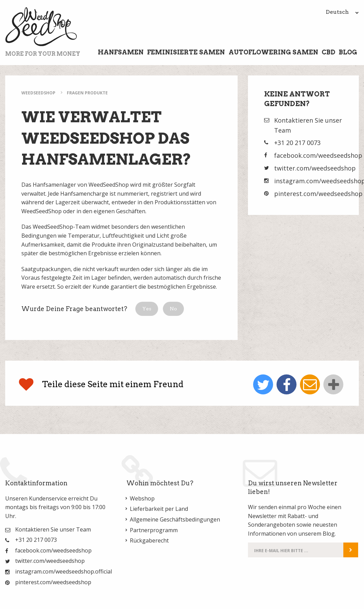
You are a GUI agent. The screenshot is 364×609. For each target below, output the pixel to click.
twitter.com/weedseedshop (315, 168)
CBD (329, 52)
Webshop (142, 498)
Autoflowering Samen (273, 52)
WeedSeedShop (38, 93)
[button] (147, 309)
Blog (348, 52)
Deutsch (342, 12)
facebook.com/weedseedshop (318, 155)
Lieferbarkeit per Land (159, 509)
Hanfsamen (121, 52)
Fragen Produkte (87, 93)
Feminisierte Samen (186, 52)
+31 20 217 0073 (297, 143)
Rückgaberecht (149, 540)
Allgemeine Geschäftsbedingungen (175, 519)
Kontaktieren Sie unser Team (53, 529)
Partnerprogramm (154, 530)
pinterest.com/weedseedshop (318, 194)
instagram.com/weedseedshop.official (64, 571)
